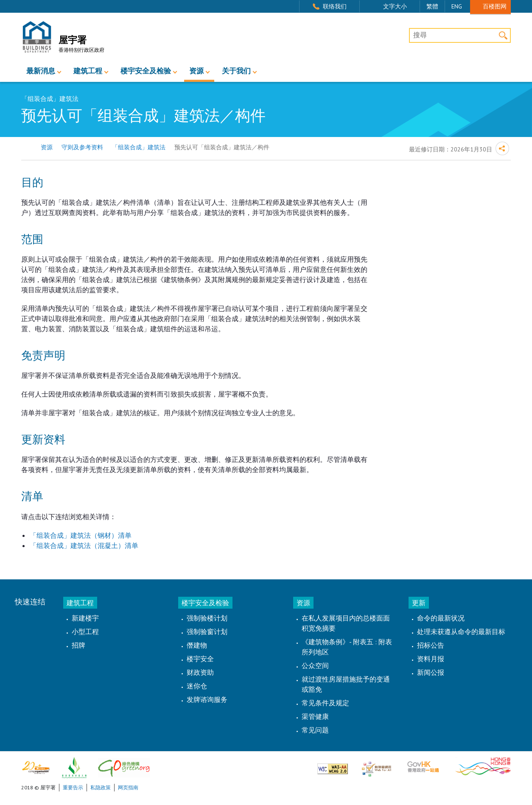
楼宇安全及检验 (146, 71)
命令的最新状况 (441, 618)
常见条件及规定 (325, 703)
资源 (196, 71)
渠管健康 (315, 716)
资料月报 (431, 659)
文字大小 (395, 6)
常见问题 (315, 730)
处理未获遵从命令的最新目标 (461, 632)
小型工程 (85, 632)
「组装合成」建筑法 (139, 147)
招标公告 (431, 645)
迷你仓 (197, 686)
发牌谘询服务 (207, 699)
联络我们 (335, 6)
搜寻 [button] (503, 35)
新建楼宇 (85, 618)
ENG (457, 6)
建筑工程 (88, 71)
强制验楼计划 (207, 618)
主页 (27, 147)
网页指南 (128, 787)
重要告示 (73, 787)
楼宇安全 (200, 659)
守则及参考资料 (82, 147)
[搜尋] (460, 36)
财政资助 (200, 672)
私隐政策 (101, 787)
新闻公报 (431, 672)
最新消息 (41, 71)
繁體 (432, 6)
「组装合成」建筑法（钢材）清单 (81, 535)
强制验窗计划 (207, 632)
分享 (502, 148)
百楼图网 (495, 6)
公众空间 (315, 665)
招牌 (78, 645)
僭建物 (197, 645)
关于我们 (236, 71)
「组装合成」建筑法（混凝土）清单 (84, 545)
